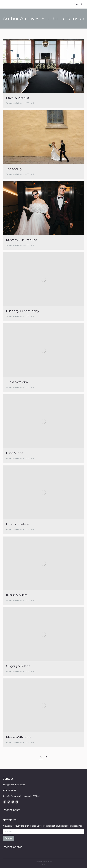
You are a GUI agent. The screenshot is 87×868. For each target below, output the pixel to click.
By (14, 103)
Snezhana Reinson (63, 19)
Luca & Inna (15, 453)
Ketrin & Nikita (17, 595)
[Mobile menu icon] (77, 4)
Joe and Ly (14, 169)
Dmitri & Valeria (18, 524)
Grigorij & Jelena (18, 666)
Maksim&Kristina (19, 737)
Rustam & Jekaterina (22, 240)
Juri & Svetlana (17, 382)
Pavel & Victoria (18, 98)
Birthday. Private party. (23, 311)
